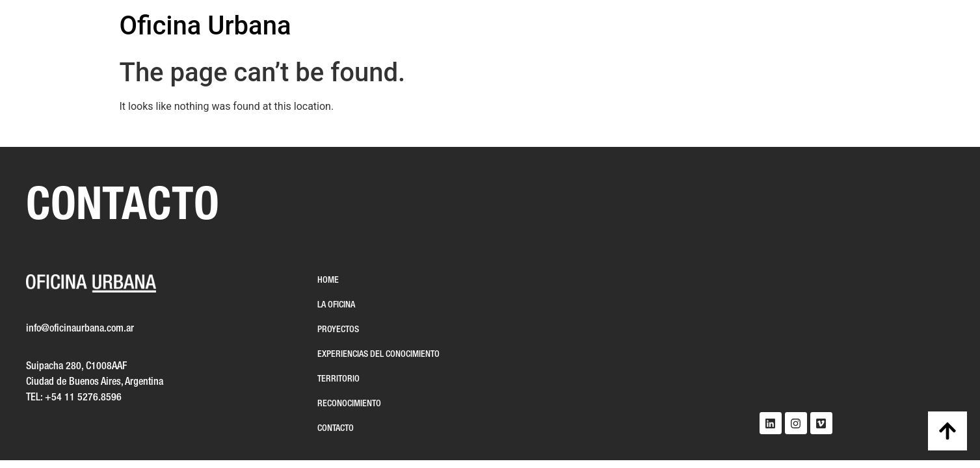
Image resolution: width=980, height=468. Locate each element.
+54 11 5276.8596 (83, 398)
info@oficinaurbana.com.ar (80, 329)
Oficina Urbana (205, 26)
